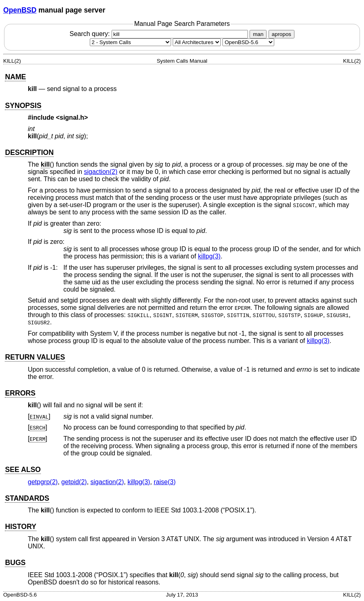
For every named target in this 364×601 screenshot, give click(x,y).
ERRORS (20, 393)
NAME (15, 77)
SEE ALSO (23, 470)
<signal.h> (72, 117)
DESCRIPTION (29, 152)
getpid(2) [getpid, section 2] (74, 482)
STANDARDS (27, 498)
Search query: (160, 34)
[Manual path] (248, 42)
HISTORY (20, 527)
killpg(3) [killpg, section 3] (209, 256)
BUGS (15, 563)
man (258, 34)
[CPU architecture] (197, 42)
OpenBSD (20, 10)
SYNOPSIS (23, 106)
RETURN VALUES (35, 357)
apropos (281, 34)
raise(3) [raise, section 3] (165, 482)
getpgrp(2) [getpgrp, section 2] (43, 482)
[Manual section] (130, 42)
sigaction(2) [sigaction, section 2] (101, 172)
